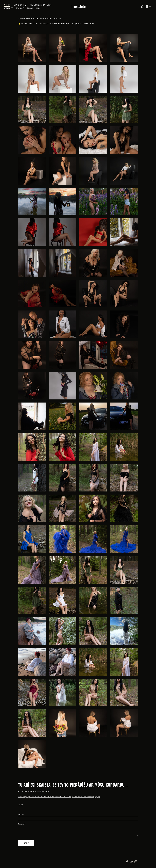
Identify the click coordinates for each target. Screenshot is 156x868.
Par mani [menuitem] (30, 8)
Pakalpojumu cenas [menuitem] (20, 5)
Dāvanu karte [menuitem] (8, 8)
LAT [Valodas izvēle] (148, 7)
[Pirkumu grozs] (142, 7)
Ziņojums (22, 824)
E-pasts (21, 815)
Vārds (21, 805)
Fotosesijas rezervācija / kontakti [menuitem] (41, 5)
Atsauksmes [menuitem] (20, 8)
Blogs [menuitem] (38, 8)
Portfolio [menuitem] (7, 5)
